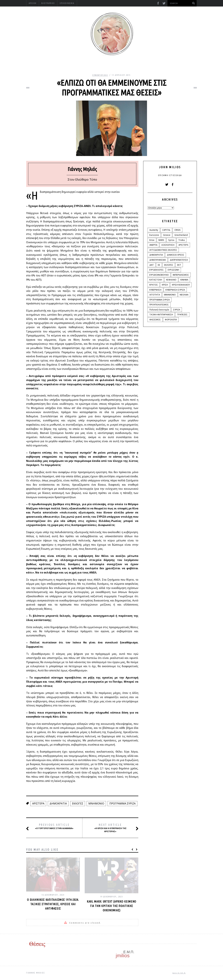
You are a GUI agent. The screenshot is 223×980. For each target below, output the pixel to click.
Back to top (179, 973)
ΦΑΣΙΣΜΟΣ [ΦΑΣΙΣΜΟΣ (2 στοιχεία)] (155, 320)
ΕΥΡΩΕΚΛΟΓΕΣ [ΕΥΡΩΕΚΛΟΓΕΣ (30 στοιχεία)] (157, 270)
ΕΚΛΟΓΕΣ (78, 803)
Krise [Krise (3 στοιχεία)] (152, 240)
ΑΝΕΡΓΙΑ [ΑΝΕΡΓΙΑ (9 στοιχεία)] (153, 245)
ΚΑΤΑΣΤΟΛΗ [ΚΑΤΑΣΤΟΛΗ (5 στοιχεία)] (156, 280)
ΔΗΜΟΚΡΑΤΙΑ (58, 803)
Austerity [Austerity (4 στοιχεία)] (154, 230)
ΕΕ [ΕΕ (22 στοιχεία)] (159, 265)
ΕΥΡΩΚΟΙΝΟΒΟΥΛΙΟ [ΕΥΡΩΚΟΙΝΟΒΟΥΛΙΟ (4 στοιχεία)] (159, 275)
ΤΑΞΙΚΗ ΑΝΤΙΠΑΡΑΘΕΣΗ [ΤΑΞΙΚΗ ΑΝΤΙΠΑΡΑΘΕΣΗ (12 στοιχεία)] (161, 314)
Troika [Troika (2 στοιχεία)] (181, 240)
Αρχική (33, 3)
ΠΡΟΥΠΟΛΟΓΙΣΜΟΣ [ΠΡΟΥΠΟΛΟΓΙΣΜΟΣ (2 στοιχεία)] (159, 305)
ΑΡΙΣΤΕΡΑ (38, 803)
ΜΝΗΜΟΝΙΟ (96, 803)
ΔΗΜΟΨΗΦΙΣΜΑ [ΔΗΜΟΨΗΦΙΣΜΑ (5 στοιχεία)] (158, 260)
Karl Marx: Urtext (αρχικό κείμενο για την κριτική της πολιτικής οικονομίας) (112, 906)
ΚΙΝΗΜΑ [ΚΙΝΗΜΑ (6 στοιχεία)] (184, 280)
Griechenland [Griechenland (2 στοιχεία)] (181, 235)
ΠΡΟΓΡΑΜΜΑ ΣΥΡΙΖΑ (122, 803)
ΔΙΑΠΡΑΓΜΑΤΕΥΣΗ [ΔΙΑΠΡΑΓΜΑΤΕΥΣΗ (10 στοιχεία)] (179, 260)
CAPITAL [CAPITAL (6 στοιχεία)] (166, 230)
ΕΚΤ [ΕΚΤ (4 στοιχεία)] (179, 265)
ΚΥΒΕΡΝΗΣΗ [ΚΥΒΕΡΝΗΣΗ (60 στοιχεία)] (155, 290)
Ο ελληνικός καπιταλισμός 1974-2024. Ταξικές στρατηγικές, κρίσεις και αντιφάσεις (53, 904)
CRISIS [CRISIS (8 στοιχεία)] (177, 230)
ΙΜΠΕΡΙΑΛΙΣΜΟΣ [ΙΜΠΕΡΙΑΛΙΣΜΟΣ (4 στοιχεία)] (181, 275)
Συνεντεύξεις (100, 75)
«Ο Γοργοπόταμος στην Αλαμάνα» (54, 826)
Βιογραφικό (48, 3)
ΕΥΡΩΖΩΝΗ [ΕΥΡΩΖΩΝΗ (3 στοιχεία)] (173, 270)
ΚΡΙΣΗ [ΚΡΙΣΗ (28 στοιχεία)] (165, 285)
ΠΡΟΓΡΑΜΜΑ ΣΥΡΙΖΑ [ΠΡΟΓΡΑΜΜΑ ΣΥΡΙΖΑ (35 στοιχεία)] (160, 300)
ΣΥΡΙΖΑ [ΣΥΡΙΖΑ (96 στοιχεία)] (177, 310)
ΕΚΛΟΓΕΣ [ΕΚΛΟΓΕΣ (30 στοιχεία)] (169, 265)
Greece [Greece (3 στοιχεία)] (167, 235)
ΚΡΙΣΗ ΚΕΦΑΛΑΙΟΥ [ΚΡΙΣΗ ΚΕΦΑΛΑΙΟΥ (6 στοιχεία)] (181, 285)
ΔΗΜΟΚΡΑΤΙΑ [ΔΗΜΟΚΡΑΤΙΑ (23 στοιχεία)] (156, 255)
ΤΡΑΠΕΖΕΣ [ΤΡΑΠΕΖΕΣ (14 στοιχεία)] (182, 314)
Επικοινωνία (67, 3)
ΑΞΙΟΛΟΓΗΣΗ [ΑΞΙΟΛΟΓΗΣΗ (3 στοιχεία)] (168, 245)
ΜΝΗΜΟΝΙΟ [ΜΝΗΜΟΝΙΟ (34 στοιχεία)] (170, 295)
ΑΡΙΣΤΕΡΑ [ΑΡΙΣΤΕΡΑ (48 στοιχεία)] (183, 245)
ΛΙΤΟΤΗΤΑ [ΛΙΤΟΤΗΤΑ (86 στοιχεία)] (155, 295)
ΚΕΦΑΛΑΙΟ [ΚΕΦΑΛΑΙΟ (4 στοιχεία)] (171, 280)
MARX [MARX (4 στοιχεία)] (161, 240)
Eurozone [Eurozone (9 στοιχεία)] (154, 235)
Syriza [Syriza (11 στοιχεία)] (171, 240)
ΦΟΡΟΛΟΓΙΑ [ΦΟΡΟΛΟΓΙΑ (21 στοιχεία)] (171, 320)
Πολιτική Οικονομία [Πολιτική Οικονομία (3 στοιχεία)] (159, 310)
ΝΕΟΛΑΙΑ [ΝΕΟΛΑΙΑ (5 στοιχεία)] (184, 295)
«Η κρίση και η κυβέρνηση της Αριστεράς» (112, 828)
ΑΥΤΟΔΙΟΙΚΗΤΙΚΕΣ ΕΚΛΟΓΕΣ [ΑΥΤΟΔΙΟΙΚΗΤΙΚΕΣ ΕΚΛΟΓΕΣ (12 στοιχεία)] (163, 250)
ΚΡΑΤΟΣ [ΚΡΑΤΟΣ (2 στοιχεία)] (154, 285)
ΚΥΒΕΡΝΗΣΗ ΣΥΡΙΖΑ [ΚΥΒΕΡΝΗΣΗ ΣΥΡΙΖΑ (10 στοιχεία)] (175, 290)
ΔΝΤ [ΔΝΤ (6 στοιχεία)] (152, 265)
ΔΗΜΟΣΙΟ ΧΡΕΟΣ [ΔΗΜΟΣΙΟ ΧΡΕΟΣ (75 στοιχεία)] (176, 255)
